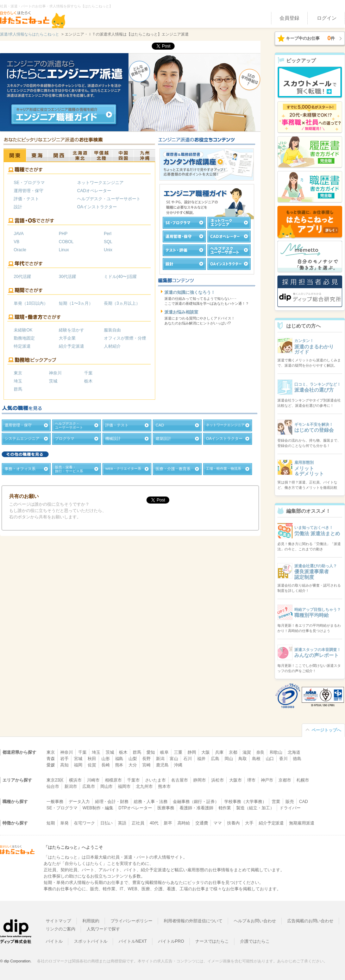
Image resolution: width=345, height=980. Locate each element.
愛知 (151, 752)
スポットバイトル (91, 941)
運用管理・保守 (29, 191)
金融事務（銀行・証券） (196, 802)
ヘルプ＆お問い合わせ (255, 921)
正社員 (138, 823)
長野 (146, 759)
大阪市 (236, 780)
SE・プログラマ (29, 183)
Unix (108, 250)
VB (17, 242)
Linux (64, 250)
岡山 (229, 759)
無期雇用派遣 (302, 823)
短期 (51, 823)
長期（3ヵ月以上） (122, 303)
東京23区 (55, 780)
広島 (215, 759)
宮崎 (146, 765)
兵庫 (219, 752)
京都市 (285, 780)
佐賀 (92, 765)
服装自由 (112, 330)
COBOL (66, 242)
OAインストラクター (97, 207)
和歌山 (276, 752)
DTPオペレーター (136, 808)
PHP (63, 234)
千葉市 (133, 780)
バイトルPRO (171, 941)
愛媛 (51, 765)
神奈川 (55, 373)
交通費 (202, 823)
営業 (276, 802)
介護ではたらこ (255, 941)
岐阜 (164, 752)
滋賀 (247, 752)
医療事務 (166, 808)
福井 (201, 759)
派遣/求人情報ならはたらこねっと (30, 34)
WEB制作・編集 (98, 808)
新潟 (160, 759)
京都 (233, 752)
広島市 (89, 786)
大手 (249, 823)
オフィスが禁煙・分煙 (125, 338)
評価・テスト (26, 199)
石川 (188, 759)
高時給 (184, 823)
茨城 (53, 381)
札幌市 (303, 780)
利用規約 (91, 921)
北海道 (294, 752)
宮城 (78, 759)
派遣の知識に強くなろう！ (190, 292)
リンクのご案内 (61, 929)
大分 (133, 765)
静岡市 (200, 780)
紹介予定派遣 (71, 346)
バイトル (54, 941)
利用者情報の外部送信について (193, 921)
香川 (283, 759)
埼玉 (18, 381)
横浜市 (75, 780)
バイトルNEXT (133, 941)
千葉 (88, 373)
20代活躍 (22, 277)
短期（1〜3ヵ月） (76, 303)
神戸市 (267, 780)
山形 (106, 759)
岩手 (64, 759)
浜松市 (218, 780)
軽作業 (225, 808)
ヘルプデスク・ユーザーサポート (109, 199)
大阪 (206, 752)
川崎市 (93, 780)
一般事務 (55, 802)
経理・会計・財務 (112, 802)
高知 (64, 765)
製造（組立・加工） (255, 808)
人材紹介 (112, 346)
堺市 (251, 780)
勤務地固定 (24, 338)
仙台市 (53, 786)
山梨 (133, 759)
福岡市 (124, 786)
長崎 (106, 765)
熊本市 (164, 786)
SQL (108, 242)
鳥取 (243, 759)
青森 (51, 759)
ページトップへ (326, 730)
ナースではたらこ (212, 941)
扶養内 (233, 823)
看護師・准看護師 (196, 808)
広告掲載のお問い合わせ (310, 921)
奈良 (261, 752)
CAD (304, 802)
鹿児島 (162, 765)
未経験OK (23, 330)
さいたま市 (156, 780)
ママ (218, 823)
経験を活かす (71, 330)
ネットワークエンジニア (100, 183)
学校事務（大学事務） (245, 802)
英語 (122, 823)
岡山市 (107, 786)
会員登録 (289, 18)
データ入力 (79, 802)
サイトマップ (58, 921)
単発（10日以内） (31, 303)
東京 (18, 373)
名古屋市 (180, 780)
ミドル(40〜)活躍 (120, 277)
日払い (107, 823)
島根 (256, 759)
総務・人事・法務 (151, 802)
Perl (108, 234)
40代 (154, 823)
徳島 (297, 759)
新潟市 (71, 786)
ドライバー (290, 808)
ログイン (327, 18)
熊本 (119, 765)
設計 (18, 207)
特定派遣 (22, 346)
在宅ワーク (84, 823)
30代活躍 (67, 277)
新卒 (168, 823)
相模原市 (113, 780)
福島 (119, 759)
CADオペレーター (94, 191)
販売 (290, 802)
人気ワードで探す (103, 929)
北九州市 (144, 786)
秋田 (92, 759)
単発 (64, 823)
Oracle (20, 250)
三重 (178, 752)
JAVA (19, 234)
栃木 (88, 381)
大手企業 (67, 338)
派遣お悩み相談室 (181, 312)
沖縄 (178, 765)
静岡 (192, 752)
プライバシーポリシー (132, 921)
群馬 (18, 389)
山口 (270, 759)
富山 (174, 759)
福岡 (78, 765)
